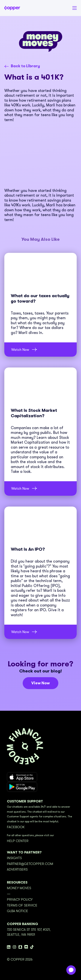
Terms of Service (22, 905)
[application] (71, 970)
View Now (40, 683)
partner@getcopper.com (30, 864)
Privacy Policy (20, 900)
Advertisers (17, 869)
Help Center (18, 841)
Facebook (16, 827)
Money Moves (19, 888)
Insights (14, 858)
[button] (72, 8)
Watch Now (20, 350)
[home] (12, 8)
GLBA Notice (17, 911)
